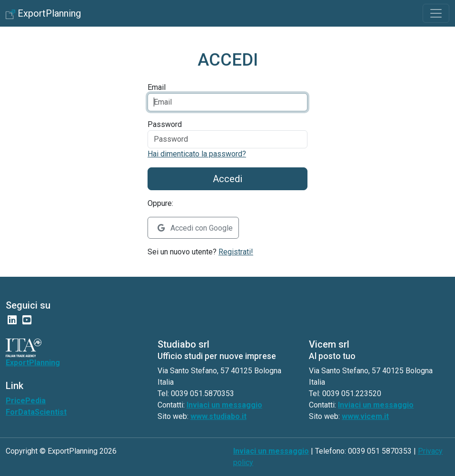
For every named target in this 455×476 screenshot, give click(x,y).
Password (165, 124)
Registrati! (236, 252)
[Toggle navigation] (436, 13)
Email (157, 87)
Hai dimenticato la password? (197, 154)
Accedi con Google (195, 228)
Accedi (227, 179)
